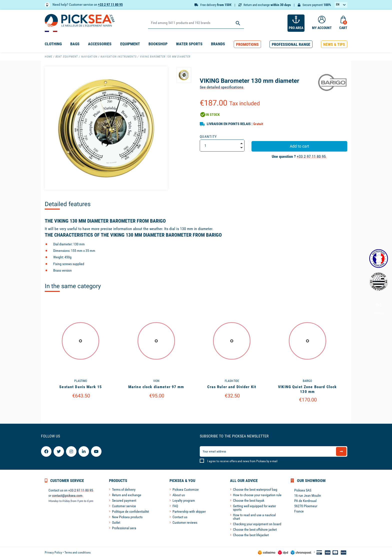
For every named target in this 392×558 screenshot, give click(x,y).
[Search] (196, 23)
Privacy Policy (53, 552)
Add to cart (299, 146)
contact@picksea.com (67, 495)
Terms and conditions (77, 552)
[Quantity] (222, 146)
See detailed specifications (221, 87)
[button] (247, 44)
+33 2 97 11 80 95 (110, 5)
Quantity (208, 137)
